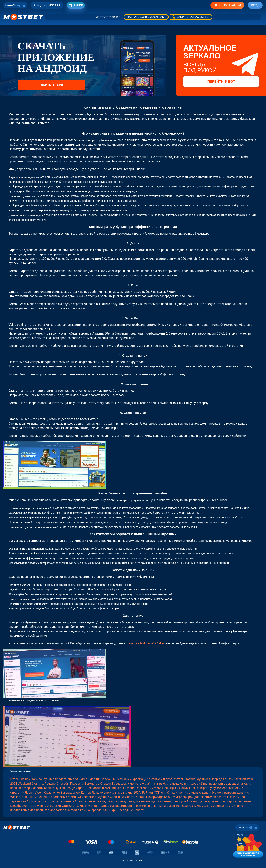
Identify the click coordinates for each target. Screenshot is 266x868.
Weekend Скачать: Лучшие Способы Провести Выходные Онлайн (64, 784)
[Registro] (47, 5)
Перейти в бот (221, 81)
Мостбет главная (108, 17)
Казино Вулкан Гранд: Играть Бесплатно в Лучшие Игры (84, 788)
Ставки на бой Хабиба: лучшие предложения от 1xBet (48, 779)
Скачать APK (51, 85)
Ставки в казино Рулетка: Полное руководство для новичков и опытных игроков (118, 806)
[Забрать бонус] (146, 17)
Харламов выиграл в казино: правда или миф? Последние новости (98, 810)
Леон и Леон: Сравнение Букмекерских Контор (58, 793)
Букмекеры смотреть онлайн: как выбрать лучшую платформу (156, 784)
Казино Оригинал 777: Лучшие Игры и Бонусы (157, 788)
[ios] (24, 5)
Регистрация (227, 5)
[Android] (19, 5)
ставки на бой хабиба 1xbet (145, 643)
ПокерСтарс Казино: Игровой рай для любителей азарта (186, 797)
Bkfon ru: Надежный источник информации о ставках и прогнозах (134, 779)
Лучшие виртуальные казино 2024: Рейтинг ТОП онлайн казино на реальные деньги (152, 793)
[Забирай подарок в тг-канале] (248, 845)
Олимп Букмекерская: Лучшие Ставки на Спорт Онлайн (106, 797)
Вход (255, 5)
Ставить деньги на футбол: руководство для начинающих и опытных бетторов (131, 801)
